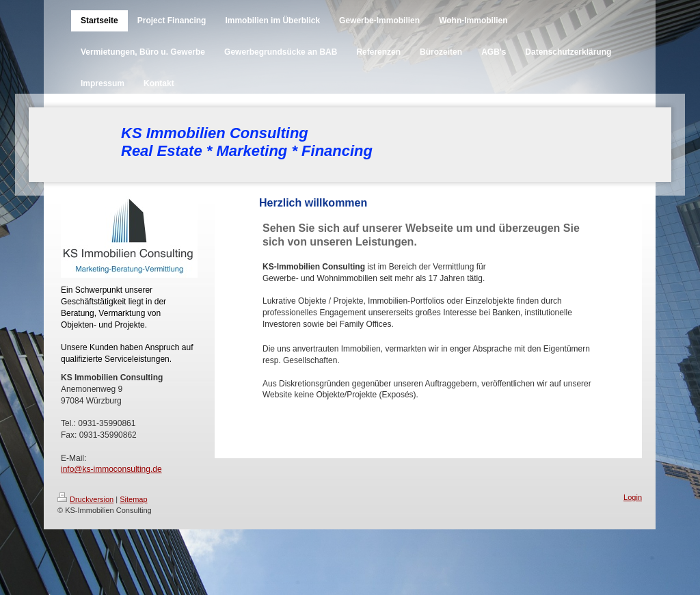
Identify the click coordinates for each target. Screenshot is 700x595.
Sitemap (133, 499)
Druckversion (85, 499)
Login (633, 497)
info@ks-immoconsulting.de (111, 469)
